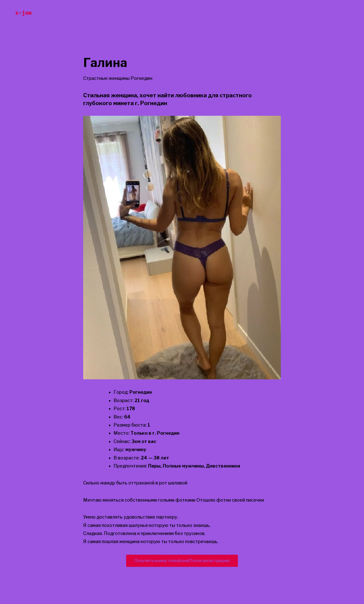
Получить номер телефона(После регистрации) (182, 561)
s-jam (23, 13)
